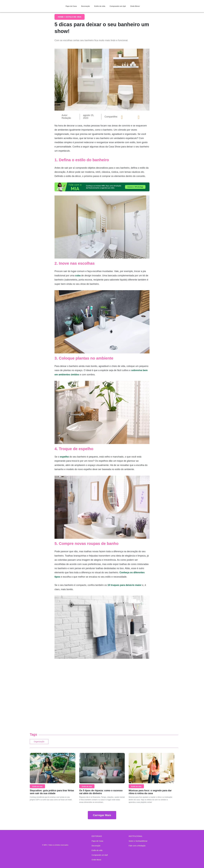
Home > (62, 17)
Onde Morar (135, 6)
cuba (78, 276)
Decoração (85, 6)
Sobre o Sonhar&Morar (138, 841)
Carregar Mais (102, 816)
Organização (42, 742)
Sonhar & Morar (44, 4)
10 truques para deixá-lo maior (124, 585)
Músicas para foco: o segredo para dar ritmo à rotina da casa (150, 793)
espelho (64, 457)
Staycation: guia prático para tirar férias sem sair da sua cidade (52, 793)
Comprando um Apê (118, 6)
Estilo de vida (100, 6)
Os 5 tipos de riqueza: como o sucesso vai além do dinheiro (101, 793)
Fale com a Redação (137, 846)
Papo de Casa (71, 6)
